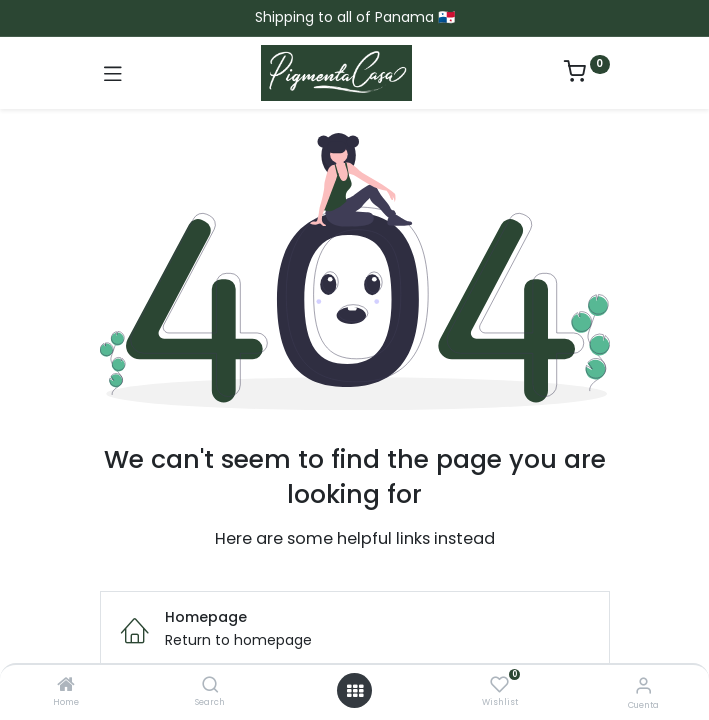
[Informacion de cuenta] (643, 685)
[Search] (210, 686)
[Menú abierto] (355, 691)
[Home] (66, 686)
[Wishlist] (499, 685)
